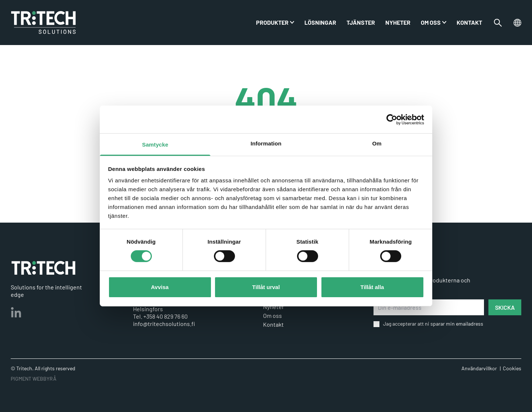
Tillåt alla (372, 287)
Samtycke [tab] (155, 145)
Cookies (512, 368)
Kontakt (469, 22)
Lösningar (320, 22)
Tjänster (361, 22)
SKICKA (505, 307)
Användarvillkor (479, 368)
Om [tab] (377, 143)
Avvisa (160, 287)
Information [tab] (266, 143)
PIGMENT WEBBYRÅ (34, 379)
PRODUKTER (272, 22)
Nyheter (398, 22)
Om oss (431, 22)
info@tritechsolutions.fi (164, 324)
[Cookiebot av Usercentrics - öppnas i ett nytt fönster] (392, 119)
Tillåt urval (266, 287)
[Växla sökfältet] (498, 23)
